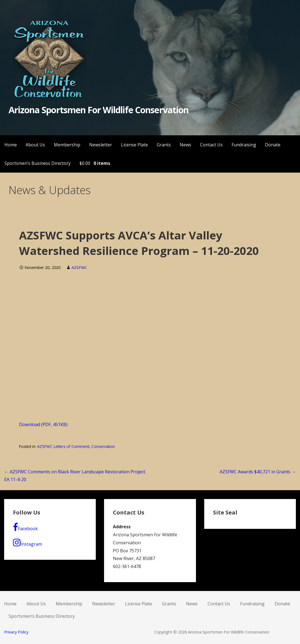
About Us (35, 145)
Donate (273, 145)
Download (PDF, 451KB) (43, 424)
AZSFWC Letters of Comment (63, 446)
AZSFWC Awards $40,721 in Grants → (258, 472)
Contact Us (211, 145)
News (185, 145)
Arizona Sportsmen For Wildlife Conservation (99, 110)
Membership (67, 145)
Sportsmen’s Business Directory (38, 163)
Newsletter (101, 145)
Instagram (27, 543)
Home (11, 145)
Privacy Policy (16, 632)
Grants (164, 145)
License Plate (134, 145)
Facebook (25, 527)
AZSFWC (79, 267)
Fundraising (244, 145)
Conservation (103, 446)
